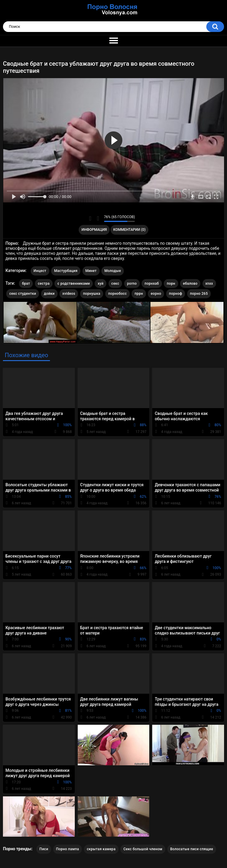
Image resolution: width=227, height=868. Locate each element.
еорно (156, 294)
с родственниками (74, 284)
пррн (139, 294)
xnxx (209, 284)
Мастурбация (66, 271)
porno (132, 284)
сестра (44, 284)
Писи (44, 849)
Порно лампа (68, 849)
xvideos (69, 294)
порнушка (92, 294)
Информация (94, 230)
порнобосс (117, 294)
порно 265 (199, 294)
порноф (176, 294)
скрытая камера (101, 849)
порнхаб (152, 284)
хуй (100, 284)
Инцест (40, 271)
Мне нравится (90, 218)
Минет (91, 271)
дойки (49, 294)
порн (171, 284)
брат (26, 284)
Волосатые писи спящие (192, 849)
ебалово (190, 284)
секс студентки (23, 294)
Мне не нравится (98, 218)
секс (115, 284)
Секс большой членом (143, 849)
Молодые (113, 271)
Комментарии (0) (129, 230)
